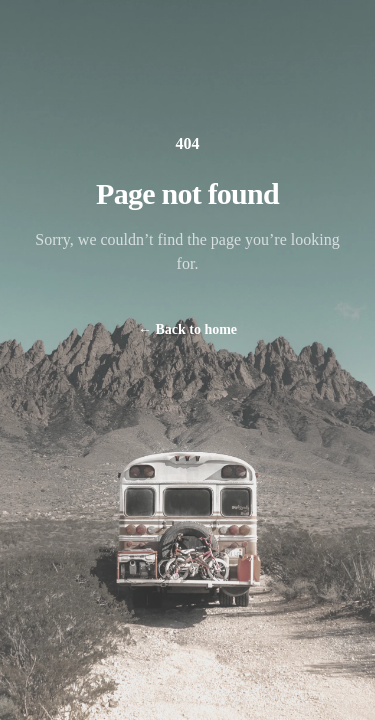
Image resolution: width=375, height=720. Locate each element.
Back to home (187, 329)
